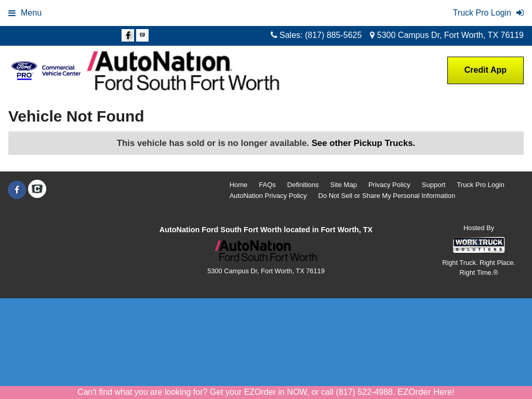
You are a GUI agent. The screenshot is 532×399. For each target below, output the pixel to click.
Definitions (303, 185)
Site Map (344, 185)
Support (434, 185)
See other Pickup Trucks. (364, 143)
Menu (25, 13)
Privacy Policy (389, 185)
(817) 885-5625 (333, 35)
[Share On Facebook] (128, 36)
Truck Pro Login (480, 185)
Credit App (486, 70)
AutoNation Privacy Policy (268, 196)
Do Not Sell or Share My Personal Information (387, 196)
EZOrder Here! (426, 392)
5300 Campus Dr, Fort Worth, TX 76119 (447, 35)
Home (239, 185)
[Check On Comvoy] (142, 36)
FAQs (267, 185)
